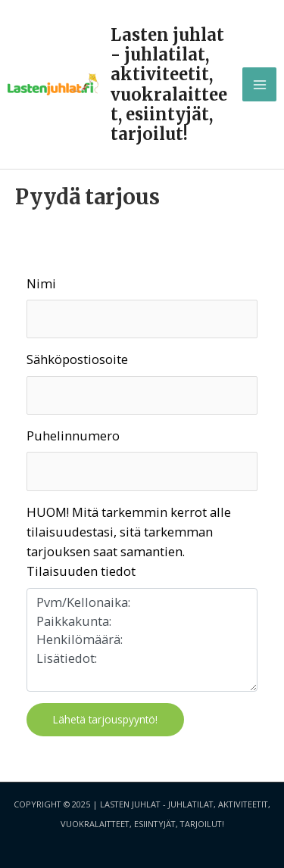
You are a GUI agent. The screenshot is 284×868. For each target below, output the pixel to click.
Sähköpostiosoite (77, 359)
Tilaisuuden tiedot (81, 571)
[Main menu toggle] (259, 84)
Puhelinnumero (73, 436)
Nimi (41, 283)
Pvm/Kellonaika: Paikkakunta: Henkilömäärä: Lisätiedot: (142, 640)
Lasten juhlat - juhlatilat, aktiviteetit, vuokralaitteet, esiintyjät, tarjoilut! (169, 84)
